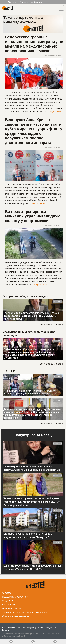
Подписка (8, 601)
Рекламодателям (12, 609)
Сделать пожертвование (16, 616)
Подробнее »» (56, 111)
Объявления (9, 605)
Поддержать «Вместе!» (31, 2)
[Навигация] (61, 8)
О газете (12, 2)
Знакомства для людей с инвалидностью (25, 613)
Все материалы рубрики (52, 325)
